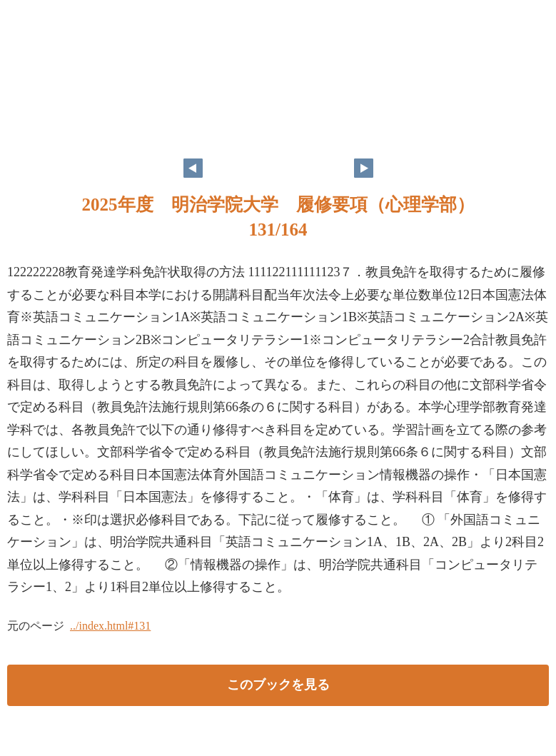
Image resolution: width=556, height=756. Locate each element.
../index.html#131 (110, 626)
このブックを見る (278, 685)
